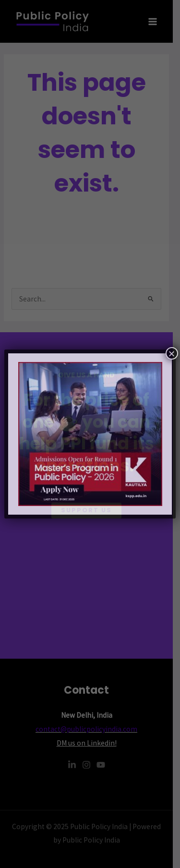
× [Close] (172, 353)
